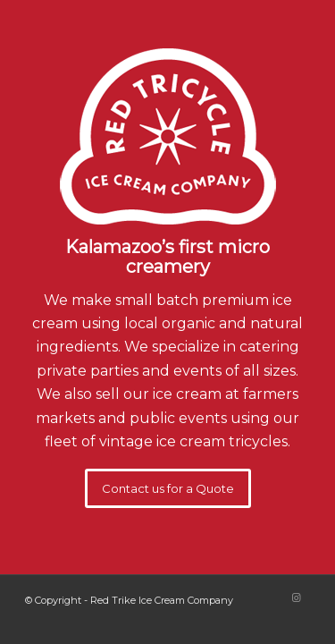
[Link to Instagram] (297, 597)
